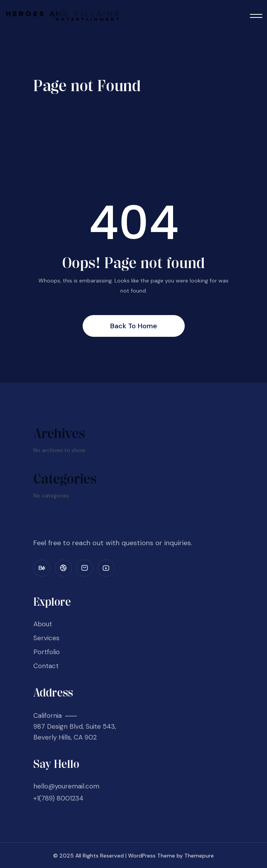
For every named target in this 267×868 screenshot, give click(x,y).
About (43, 624)
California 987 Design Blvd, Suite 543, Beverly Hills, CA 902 (75, 726)
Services (46, 638)
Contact (46, 666)
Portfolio (47, 652)
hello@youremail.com (66, 786)
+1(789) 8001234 (58, 798)
